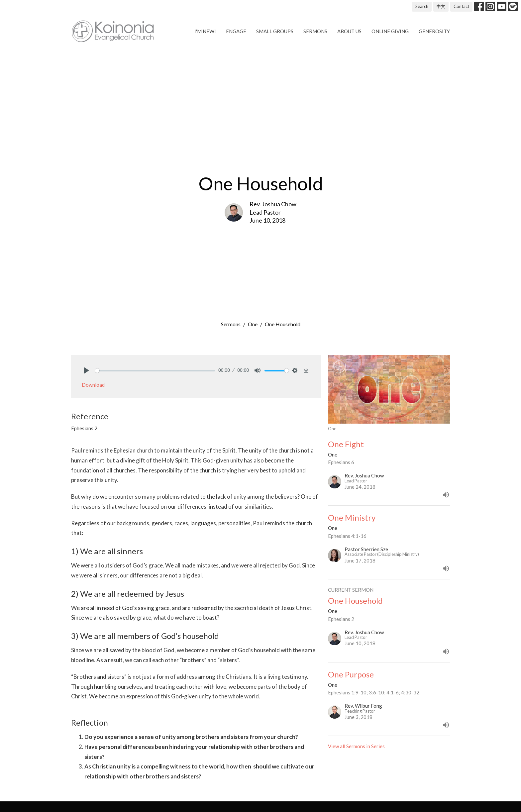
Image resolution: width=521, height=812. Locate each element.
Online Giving (390, 31)
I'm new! (205, 31)
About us (349, 31)
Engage (236, 31)
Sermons (315, 31)
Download (93, 385)
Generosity (434, 31)
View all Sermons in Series (356, 746)
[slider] (155, 371)
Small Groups (275, 31)
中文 (441, 6)
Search (422, 6)
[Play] (86, 370)
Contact (461, 6)
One (253, 324)
